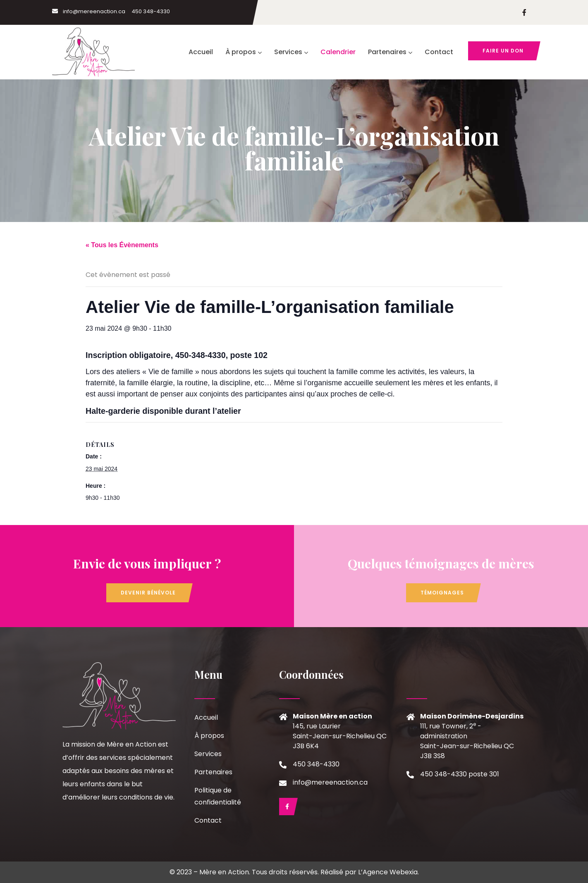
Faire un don (503, 51)
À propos (244, 52)
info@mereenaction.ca (89, 11)
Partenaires (390, 52)
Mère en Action (224, 872)
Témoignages (442, 593)
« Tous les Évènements (122, 245)
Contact (439, 52)
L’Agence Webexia (388, 872)
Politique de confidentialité (218, 796)
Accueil (201, 52)
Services (291, 52)
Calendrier (338, 52)
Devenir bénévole (148, 593)
